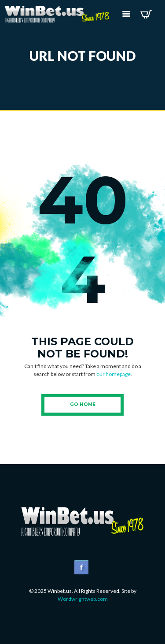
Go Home (83, 404)
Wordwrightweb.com (83, 599)
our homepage (114, 374)
